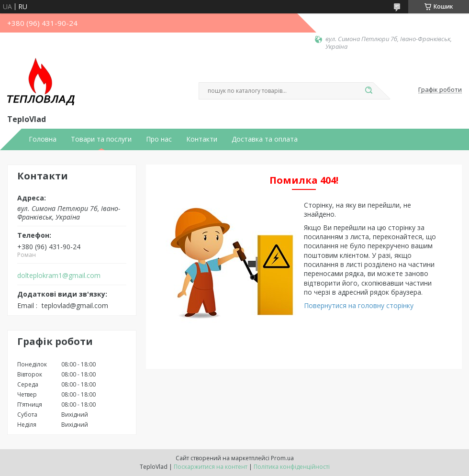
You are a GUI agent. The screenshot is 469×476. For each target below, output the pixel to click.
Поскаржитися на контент (211, 467)
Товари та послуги (101, 139)
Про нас (159, 139)
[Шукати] (368, 91)
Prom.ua (282, 458)
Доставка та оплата (265, 139)
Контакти (202, 139)
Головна (43, 139)
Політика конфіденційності (292, 467)
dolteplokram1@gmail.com (59, 276)
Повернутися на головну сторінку (359, 305)
